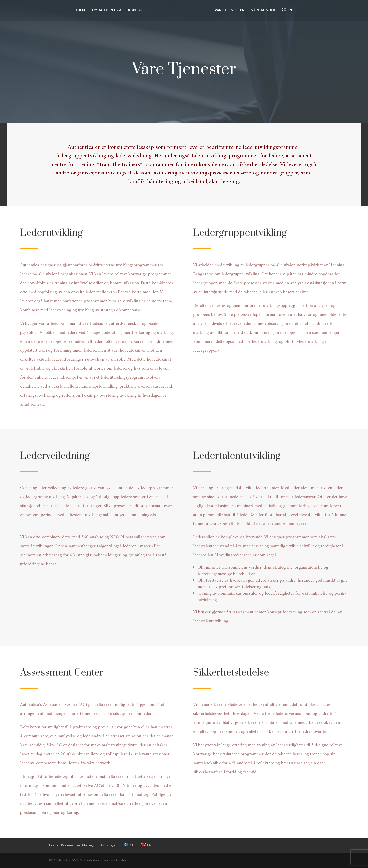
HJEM (81, 11)
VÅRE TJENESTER (229, 11)
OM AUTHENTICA (107, 11)
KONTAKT (137, 11)
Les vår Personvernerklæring (72, 845)
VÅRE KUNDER (263, 11)
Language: (109, 845)
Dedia (121, 860)
